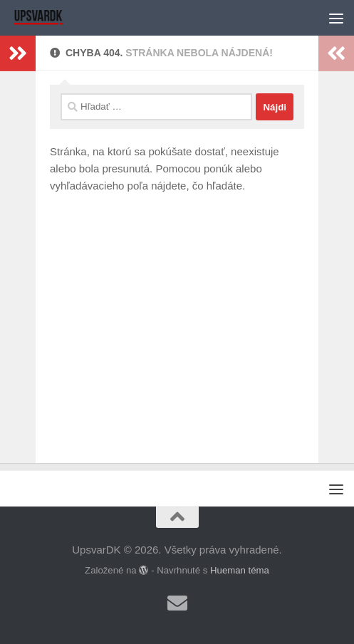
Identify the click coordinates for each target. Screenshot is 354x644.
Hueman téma (240, 570)
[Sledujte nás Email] (177, 603)
